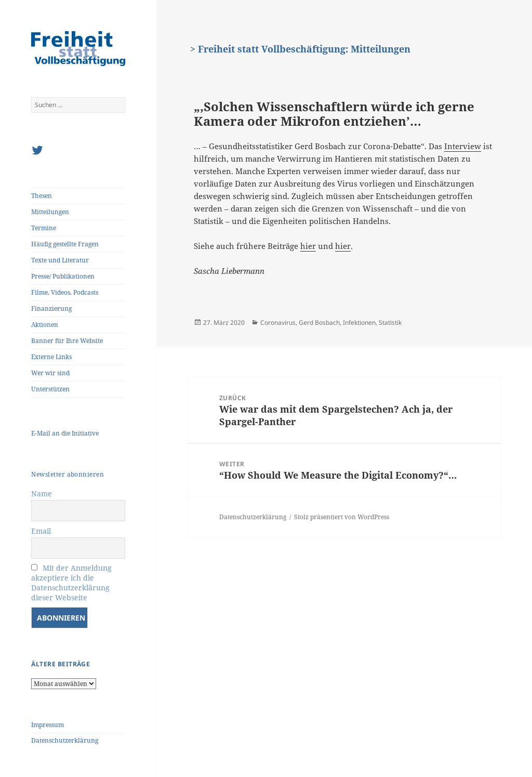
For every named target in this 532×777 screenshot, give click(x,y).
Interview (463, 146)
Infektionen (359, 322)
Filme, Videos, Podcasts (65, 292)
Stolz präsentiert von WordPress (342, 517)
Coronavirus (278, 322)
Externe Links (51, 357)
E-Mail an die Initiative (65, 433)
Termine (44, 228)
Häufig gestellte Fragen (65, 244)
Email (41, 531)
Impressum (48, 725)
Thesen (42, 196)
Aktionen (45, 325)
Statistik (390, 322)
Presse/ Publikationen (63, 276)
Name (42, 493)
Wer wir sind (50, 373)
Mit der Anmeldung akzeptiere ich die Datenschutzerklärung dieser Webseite (71, 583)
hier (308, 246)
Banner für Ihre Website (67, 341)
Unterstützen (50, 389)
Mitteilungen (50, 212)
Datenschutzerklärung (65, 740)
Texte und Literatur (60, 260)
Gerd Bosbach (319, 322)
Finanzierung (51, 308)
